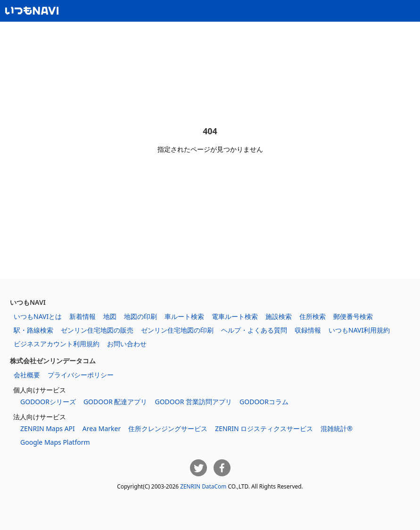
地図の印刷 (140, 316)
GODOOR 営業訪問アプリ (193, 402)
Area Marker (102, 428)
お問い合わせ (127, 344)
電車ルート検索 (235, 316)
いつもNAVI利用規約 (359, 330)
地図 (110, 316)
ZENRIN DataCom (203, 486)
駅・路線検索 (33, 330)
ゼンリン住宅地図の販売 (97, 330)
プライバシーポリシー (81, 375)
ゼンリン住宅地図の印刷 (177, 330)
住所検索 (313, 316)
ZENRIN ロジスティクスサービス (264, 428)
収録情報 (308, 330)
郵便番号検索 (353, 316)
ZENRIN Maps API (48, 428)
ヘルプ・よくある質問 (254, 330)
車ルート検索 (184, 316)
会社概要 (27, 375)
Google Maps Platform (55, 442)
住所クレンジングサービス (168, 428)
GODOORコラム (264, 402)
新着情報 (82, 316)
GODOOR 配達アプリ (115, 402)
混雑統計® (337, 428)
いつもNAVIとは (38, 316)
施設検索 (279, 316)
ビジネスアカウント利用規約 (57, 344)
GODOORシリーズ (48, 402)
